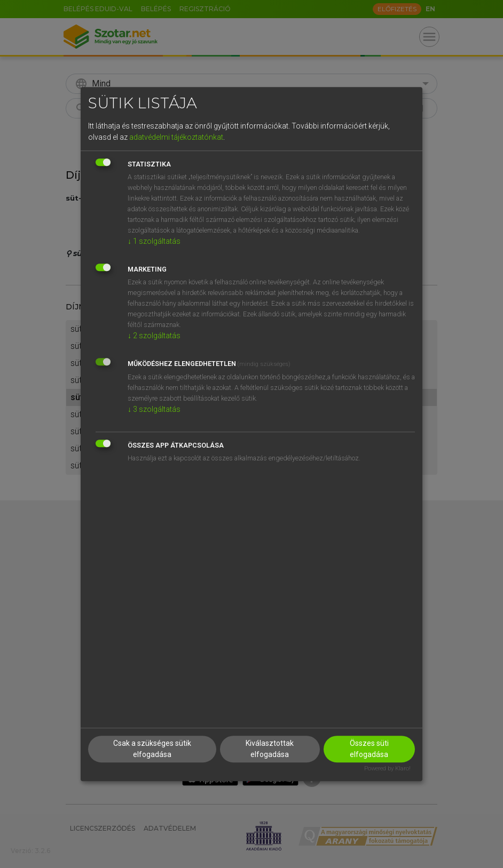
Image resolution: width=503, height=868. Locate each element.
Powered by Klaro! (387, 769)
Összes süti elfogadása (369, 749)
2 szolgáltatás (154, 336)
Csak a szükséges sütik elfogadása (152, 749)
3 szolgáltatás (154, 409)
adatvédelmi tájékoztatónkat (176, 137)
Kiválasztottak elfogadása (270, 749)
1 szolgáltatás (154, 241)
